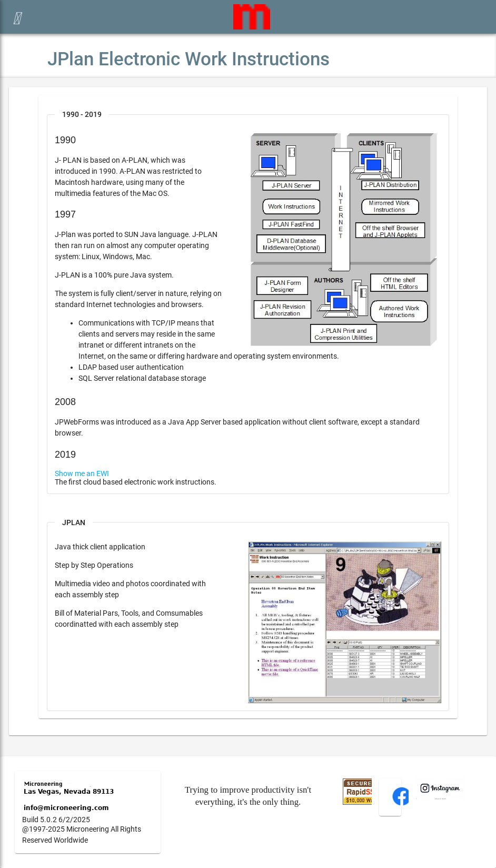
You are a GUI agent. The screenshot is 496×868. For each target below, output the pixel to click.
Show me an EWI (82, 474)
